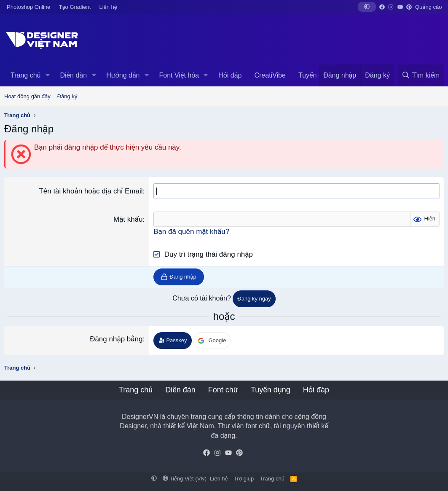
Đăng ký (67, 96)
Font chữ (223, 390)
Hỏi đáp (230, 75)
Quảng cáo (428, 7)
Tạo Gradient (75, 7)
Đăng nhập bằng (116, 339)
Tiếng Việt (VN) (185, 479)
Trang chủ (25, 75)
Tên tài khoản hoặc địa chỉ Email (91, 191)
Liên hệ (108, 7)
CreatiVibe (270, 75)
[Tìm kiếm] (421, 75)
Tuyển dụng (316, 75)
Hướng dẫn (123, 75)
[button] (367, 7)
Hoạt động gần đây (27, 96)
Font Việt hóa (179, 75)
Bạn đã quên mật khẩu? (191, 232)
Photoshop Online (28, 7)
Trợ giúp (244, 479)
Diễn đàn (73, 75)
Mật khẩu (128, 219)
